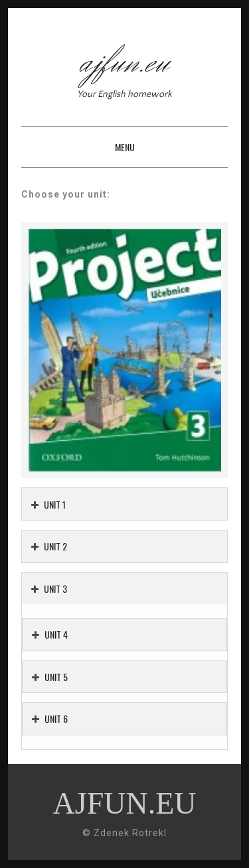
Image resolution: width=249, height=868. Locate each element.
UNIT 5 (50, 677)
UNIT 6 (50, 718)
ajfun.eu (125, 63)
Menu (125, 147)
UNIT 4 (50, 634)
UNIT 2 (49, 546)
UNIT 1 (48, 504)
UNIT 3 (49, 589)
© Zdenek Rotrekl (124, 833)
